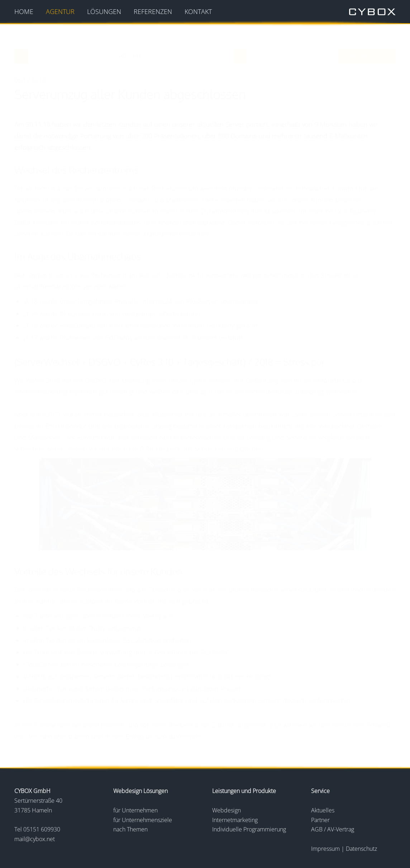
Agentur (60, 11)
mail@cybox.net (35, 839)
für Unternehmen (135, 810)
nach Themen (130, 829)
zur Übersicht (367, 56)
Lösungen (104, 11)
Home (24, 11)
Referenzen (153, 11)
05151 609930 (42, 829)
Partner (320, 820)
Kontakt (198, 11)
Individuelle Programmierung (249, 829)
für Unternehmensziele (143, 820)
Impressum (326, 849)
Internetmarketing (235, 820)
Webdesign (227, 810)
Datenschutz (361, 849)
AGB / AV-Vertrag (333, 829)
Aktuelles (323, 810)
